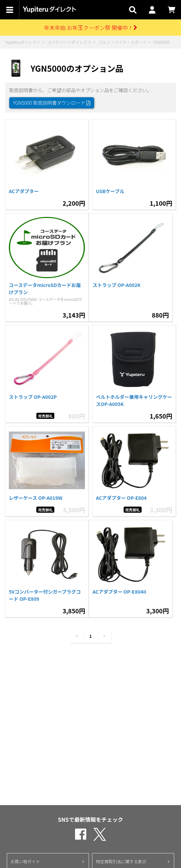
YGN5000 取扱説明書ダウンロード (52, 103)
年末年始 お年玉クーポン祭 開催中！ (90, 28)
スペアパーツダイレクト (69, 42)
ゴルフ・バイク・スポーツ (122, 42)
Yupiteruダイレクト (23, 42)
